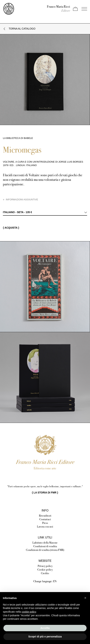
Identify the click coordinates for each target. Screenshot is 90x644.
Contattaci (45, 519)
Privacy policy (45, 566)
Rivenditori (45, 516)
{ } (45, 493)
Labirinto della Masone (45, 543)
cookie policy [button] (29, 612)
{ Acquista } (11, 228)
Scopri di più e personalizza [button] (45, 637)
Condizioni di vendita (45, 546)
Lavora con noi (45, 527)
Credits (45, 573)
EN (55, 581)
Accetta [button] (45, 628)
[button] (85, 598)
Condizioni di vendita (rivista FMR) (45, 550)
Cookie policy (45, 570)
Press (45, 523)
